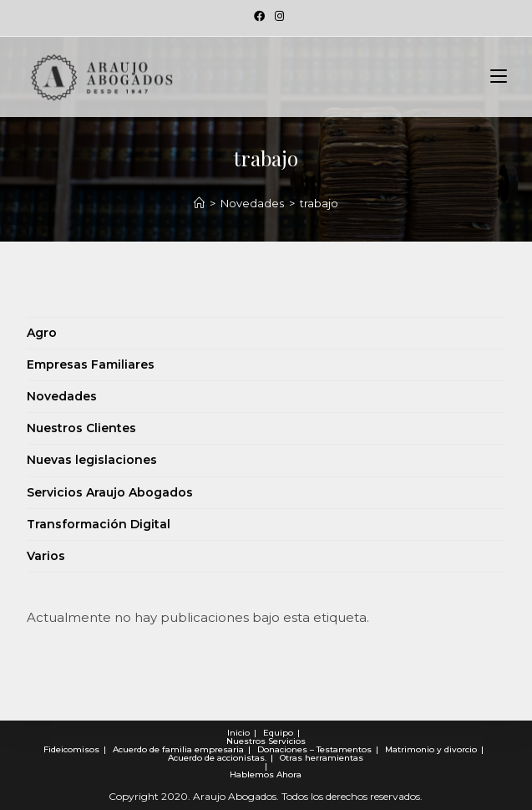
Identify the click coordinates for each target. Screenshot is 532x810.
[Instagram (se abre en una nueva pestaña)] (277, 16)
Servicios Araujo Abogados (110, 492)
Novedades (62, 396)
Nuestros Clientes (81, 428)
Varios (46, 556)
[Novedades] (199, 203)
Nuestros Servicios (266, 741)
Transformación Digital (99, 524)
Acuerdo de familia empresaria (178, 749)
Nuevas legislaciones (92, 460)
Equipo (278, 733)
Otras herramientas (322, 758)
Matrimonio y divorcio (431, 749)
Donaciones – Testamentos (314, 749)
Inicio (238, 733)
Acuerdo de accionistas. (217, 758)
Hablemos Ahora (266, 774)
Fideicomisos (71, 749)
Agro (42, 333)
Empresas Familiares (91, 364)
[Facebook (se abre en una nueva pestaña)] (259, 16)
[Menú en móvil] (499, 77)
